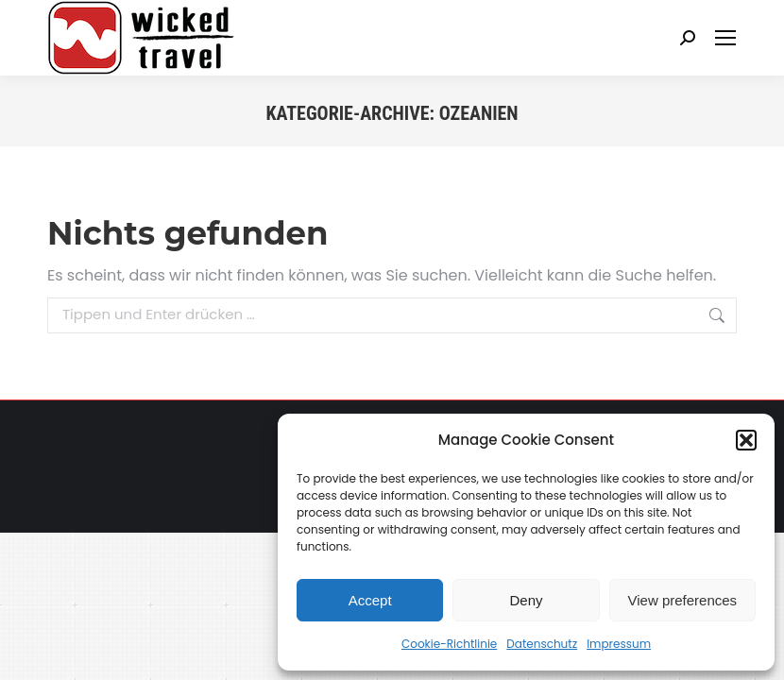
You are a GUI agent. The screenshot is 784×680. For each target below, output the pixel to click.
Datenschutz (542, 644)
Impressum (619, 644)
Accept (370, 600)
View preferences (683, 600)
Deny (526, 600)
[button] (746, 440)
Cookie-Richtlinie (449, 644)
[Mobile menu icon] (725, 38)
